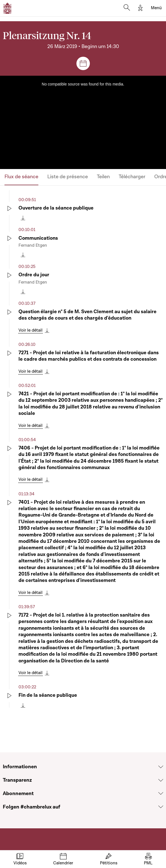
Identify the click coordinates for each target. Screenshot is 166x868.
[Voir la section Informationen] (161, 767)
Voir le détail (31, 330)
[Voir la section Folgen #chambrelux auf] (161, 807)
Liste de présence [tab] (68, 177)
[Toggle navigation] (156, 8)
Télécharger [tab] (132, 177)
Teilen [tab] (103, 177)
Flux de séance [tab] (21, 177)
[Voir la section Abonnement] (161, 793)
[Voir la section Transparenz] (161, 780)
